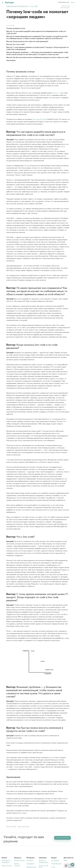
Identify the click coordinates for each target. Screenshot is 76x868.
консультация (62, 838)
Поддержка (30, 864)
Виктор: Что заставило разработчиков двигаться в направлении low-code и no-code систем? (36, 32)
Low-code (34, 6)
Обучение (30, 861)
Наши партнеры (56, 864)
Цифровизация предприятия (17, 6)
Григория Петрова (40, 119)
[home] (8, 3)
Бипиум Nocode (19, 861)
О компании (55, 861)
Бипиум (55, 93)
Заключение (11, 60)
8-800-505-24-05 (64, 3)
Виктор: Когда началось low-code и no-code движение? (27, 42)
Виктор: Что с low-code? (16, 44)
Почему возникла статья (16, 28)
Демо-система (7, 866)
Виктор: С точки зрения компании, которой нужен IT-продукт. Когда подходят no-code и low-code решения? (38, 48)
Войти (73, 3)
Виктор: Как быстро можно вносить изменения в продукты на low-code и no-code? (38, 58)
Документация (31, 867)
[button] (3, 3)
